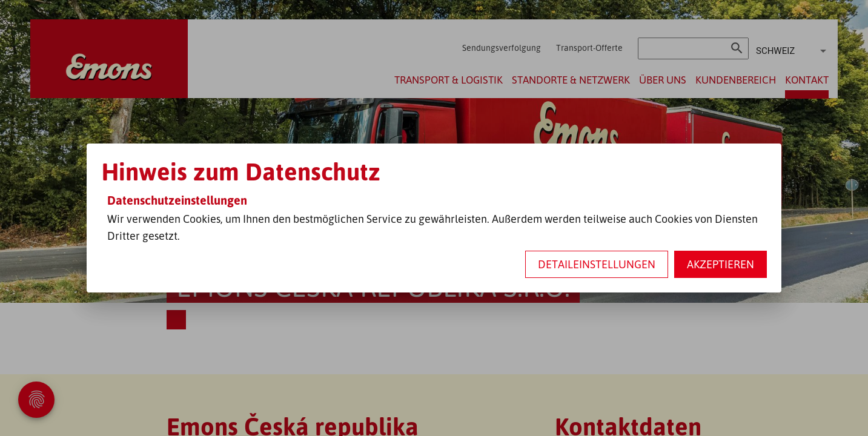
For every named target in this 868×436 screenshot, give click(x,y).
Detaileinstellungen (597, 264)
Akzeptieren (721, 264)
